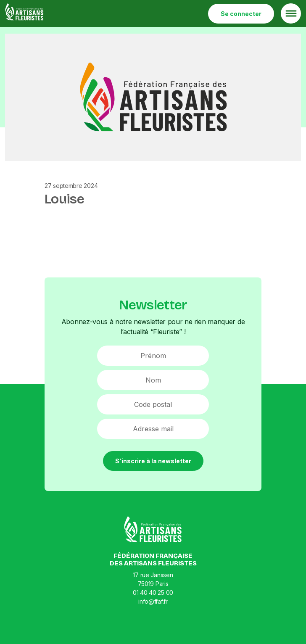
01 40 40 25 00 (153, 593)
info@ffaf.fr (153, 601)
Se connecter (241, 14)
